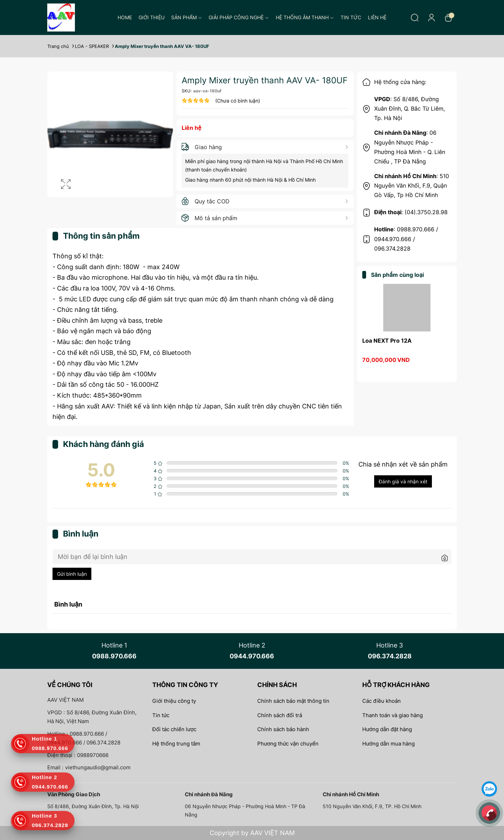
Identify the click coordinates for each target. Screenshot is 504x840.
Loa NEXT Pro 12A (387, 341)
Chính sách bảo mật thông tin (293, 701)
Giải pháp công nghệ (239, 17)
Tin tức (351, 17)
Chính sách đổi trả (280, 715)
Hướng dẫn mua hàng (388, 744)
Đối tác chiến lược (174, 729)
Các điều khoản (381, 701)
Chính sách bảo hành (283, 729)
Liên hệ (377, 17)
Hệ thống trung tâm (176, 744)
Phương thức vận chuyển (288, 744)
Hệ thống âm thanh (305, 17)
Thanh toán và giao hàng (393, 715)
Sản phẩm (187, 17)
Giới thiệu (152, 17)
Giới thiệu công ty (174, 701)
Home (125, 17)
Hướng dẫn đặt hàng (387, 729)
